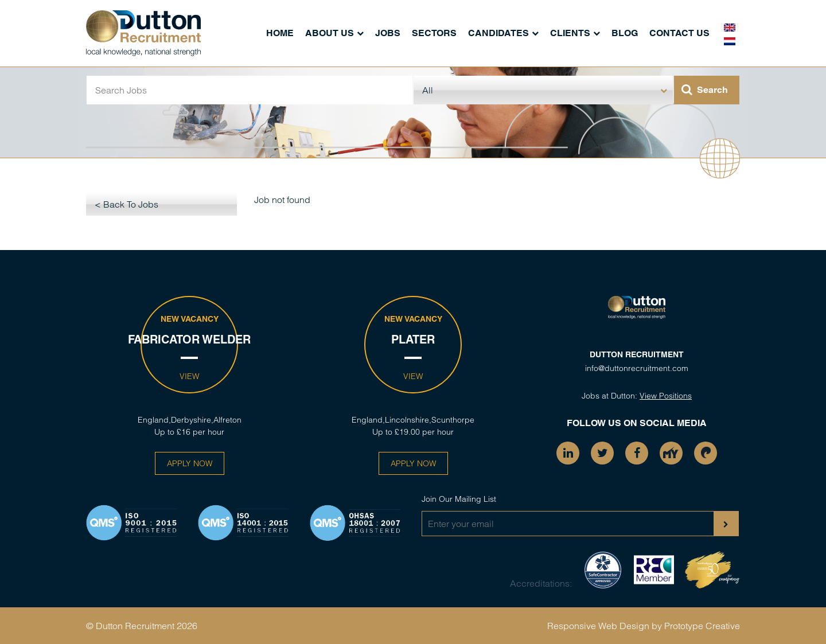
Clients (570, 33)
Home (280, 33)
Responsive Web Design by (605, 626)
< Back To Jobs (126, 204)
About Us (330, 33)
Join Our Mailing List (459, 499)
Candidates (498, 33)
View (189, 376)
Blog (625, 33)
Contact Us (679, 33)
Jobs (388, 33)
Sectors (434, 33)
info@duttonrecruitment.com (637, 368)
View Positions (666, 396)
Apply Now (190, 463)
